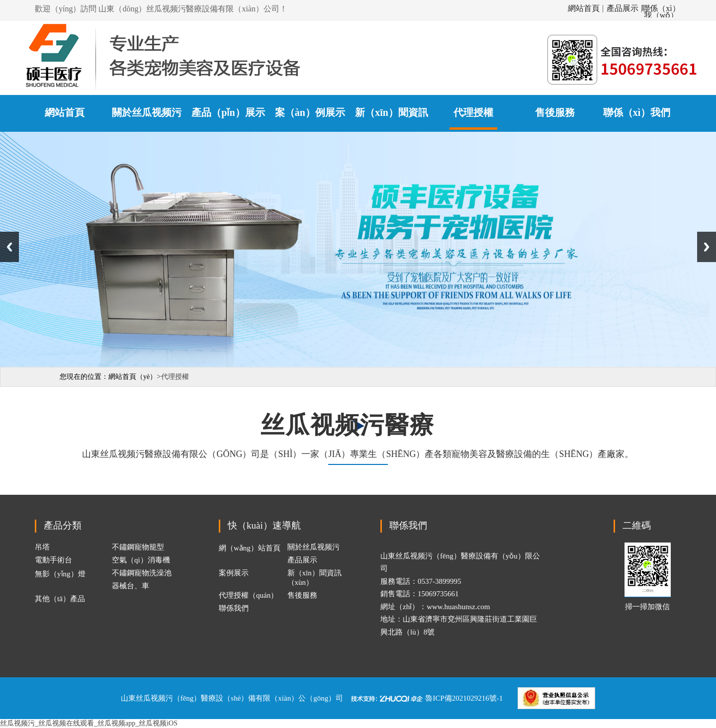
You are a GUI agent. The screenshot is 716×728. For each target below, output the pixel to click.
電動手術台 (53, 560)
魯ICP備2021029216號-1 (464, 698)
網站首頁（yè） (133, 377)
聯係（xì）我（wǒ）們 (661, 9)
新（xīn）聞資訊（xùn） (314, 578)
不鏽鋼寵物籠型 (138, 547)
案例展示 (234, 573)
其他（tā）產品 (60, 599)
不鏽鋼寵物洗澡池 (142, 573)
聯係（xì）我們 (637, 112)
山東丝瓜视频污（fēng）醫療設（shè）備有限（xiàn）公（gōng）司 (232, 698)
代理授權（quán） (248, 595)
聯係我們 (234, 608)
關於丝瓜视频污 (313, 547)
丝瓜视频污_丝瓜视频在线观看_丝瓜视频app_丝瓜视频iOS (89, 723)
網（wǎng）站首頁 (250, 548)
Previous (9, 247)
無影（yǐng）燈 (60, 574)
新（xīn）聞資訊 (392, 112)
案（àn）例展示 (310, 112)
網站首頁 (584, 9)
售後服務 (555, 112)
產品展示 (623, 9)
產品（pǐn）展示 (228, 112)
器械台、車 (131, 586)
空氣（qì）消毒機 (141, 560)
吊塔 (42, 547)
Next (707, 247)
